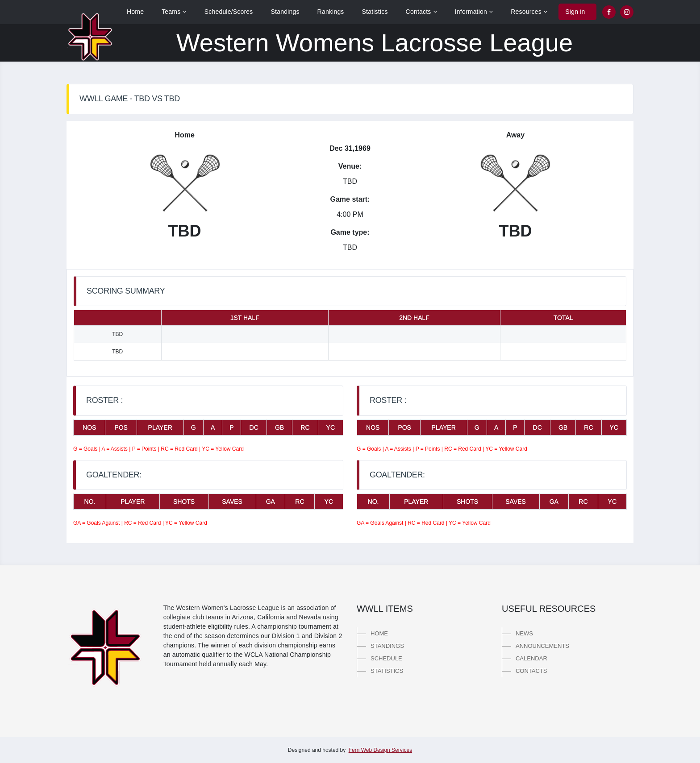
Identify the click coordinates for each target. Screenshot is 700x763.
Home (135, 12)
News (524, 633)
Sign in (575, 12)
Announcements (542, 646)
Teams (174, 12)
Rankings (331, 12)
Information (474, 12)
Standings (285, 12)
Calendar (531, 658)
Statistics (375, 12)
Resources (529, 12)
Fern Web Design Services (381, 750)
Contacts (421, 12)
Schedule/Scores (229, 12)
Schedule (386, 658)
